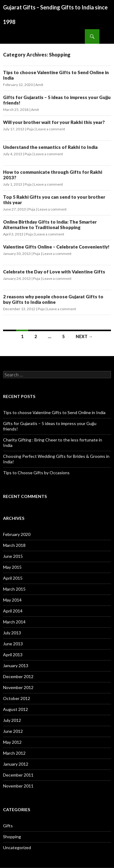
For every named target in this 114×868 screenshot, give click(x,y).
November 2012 (18, 687)
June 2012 (13, 731)
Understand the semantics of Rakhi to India (50, 147)
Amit (39, 85)
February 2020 (17, 534)
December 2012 (18, 676)
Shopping (12, 837)
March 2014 (14, 622)
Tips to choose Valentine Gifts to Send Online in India (54, 412)
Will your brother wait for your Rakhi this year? (54, 122)
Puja (30, 129)
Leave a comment (51, 129)
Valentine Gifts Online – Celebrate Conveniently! (56, 247)
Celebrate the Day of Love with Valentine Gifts (54, 272)
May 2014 (12, 600)
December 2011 (18, 775)
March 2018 (14, 545)
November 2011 (18, 786)
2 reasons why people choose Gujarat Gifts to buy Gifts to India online (53, 299)
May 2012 (12, 742)
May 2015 (12, 567)
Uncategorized (17, 847)
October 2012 (17, 698)
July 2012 (12, 720)
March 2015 (14, 589)
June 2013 (13, 644)
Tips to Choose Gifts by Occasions (36, 473)
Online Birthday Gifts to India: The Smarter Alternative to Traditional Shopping (50, 225)
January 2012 (16, 764)
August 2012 (16, 709)
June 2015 (13, 556)
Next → (84, 336)
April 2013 (13, 655)
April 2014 (13, 611)
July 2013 (12, 633)
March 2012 (14, 753)
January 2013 (16, 666)
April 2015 (13, 578)
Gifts (8, 826)
